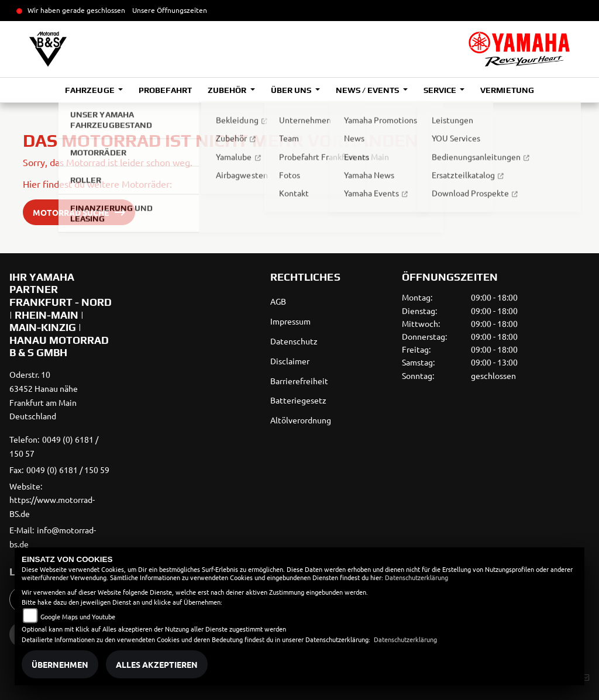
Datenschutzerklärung (416, 577)
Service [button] (441, 90)
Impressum (290, 321)
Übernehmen (60, 664)
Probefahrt (165, 90)
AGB (278, 301)
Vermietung (507, 90)
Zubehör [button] (228, 90)
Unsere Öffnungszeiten (170, 10)
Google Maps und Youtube (78, 616)
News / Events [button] (368, 90)
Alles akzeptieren (157, 664)
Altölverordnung (301, 420)
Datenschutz (294, 341)
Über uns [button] (292, 90)
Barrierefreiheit (299, 381)
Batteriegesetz (298, 400)
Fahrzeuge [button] (90, 90)
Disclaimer (290, 361)
